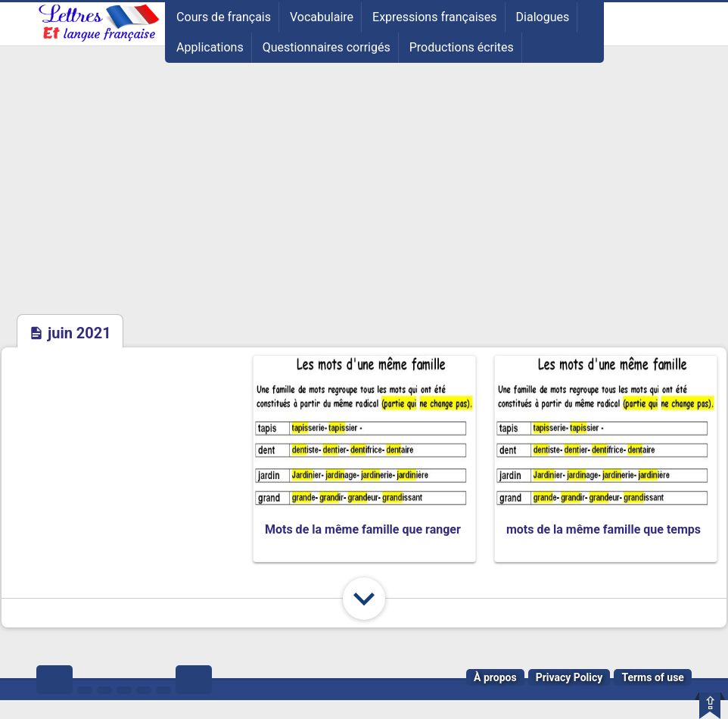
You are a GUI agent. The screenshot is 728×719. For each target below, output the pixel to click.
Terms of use (653, 677)
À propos (495, 677)
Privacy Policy (569, 677)
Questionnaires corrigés (327, 47)
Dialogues (543, 17)
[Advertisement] (364, 199)
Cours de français (224, 17)
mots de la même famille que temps (604, 529)
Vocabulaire (322, 17)
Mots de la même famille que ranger (363, 529)
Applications (210, 47)
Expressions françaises (435, 17)
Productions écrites (462, 47)
